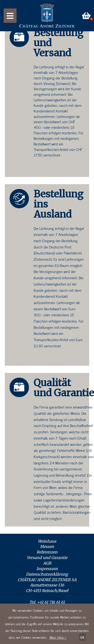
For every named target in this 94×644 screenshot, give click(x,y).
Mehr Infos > (58, 637)
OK (82, 637)
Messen (47, 546)
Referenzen (47, 552)
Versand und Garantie (47, 558)
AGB (47, 563)
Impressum (47, 569)
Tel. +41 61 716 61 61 (47, 602)
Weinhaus (47, 541)
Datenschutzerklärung (47, 574)
